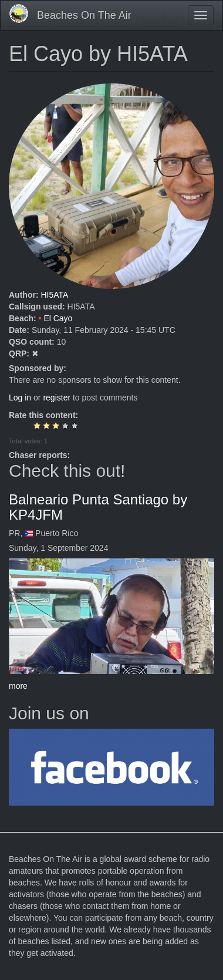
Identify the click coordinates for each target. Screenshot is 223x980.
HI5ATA (54, 295)
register (57, 398)
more (18, 686)
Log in (20, 398)
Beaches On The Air (84, 15)
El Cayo (58, 318)
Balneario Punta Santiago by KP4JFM (98, 507)
